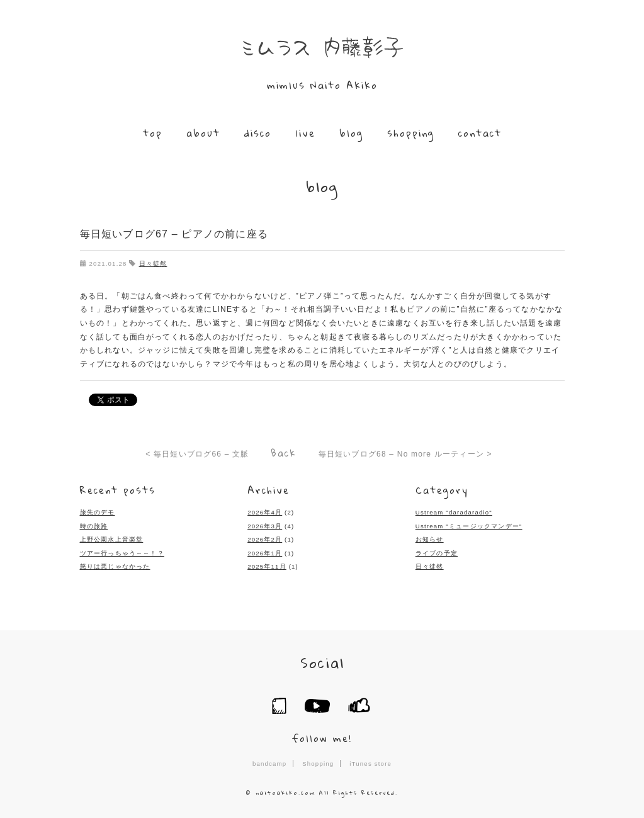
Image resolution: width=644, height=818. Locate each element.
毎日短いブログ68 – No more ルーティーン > (405, 454)
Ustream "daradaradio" (454, 512)
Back (284, 453)
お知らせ (430, 539)
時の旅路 (94, 526)
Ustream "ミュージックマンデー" (469, 526)
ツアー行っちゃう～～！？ (122, 553)
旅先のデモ (98, 512)
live (305, 133)
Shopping (318, 764)
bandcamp (269, 764)
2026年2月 (265, 539)
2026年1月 (265, 553)
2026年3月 (265, 526)
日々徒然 (153, 264)
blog (351, 133)
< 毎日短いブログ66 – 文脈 (197, 454)
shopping (411, 133)
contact (480, 133)
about (203, 133)
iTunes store (370, 764)
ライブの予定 (437, 553)
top (153, 133)
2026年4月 (265, 512)
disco (258, 133)
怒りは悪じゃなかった (115, 566)
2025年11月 (267, 566)
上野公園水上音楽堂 (112, 539)
